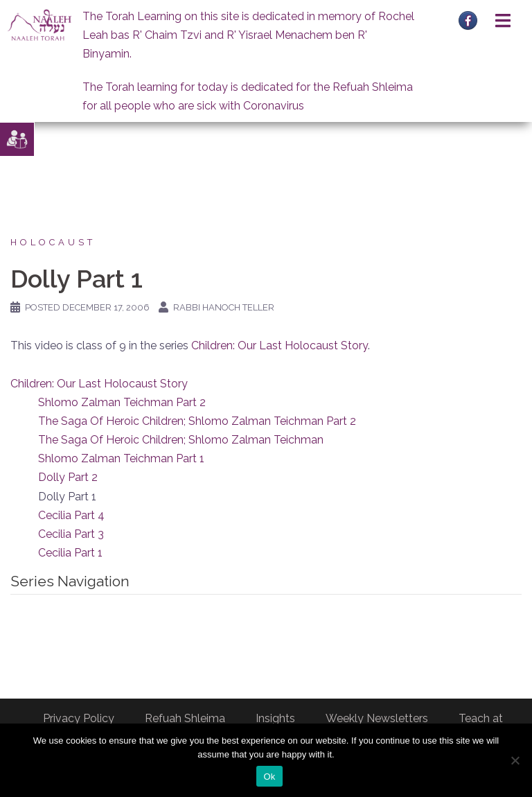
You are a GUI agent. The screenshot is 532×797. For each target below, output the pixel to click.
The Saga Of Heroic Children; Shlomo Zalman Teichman (181, 440)
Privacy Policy (79, 718)
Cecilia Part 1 (70, 553)
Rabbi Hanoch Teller (224, 307)
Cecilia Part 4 (71, 515)
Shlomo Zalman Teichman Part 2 (122, 402)
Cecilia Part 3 (71, 534)
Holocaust (53, 242)
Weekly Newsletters (377, 718)
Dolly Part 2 (68, 477)
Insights (275, 718)
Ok (269, 777)
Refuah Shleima (185, 718)
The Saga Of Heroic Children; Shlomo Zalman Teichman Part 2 (197, 421)
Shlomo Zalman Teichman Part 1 (121, 458)
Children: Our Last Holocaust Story (280, 345)
